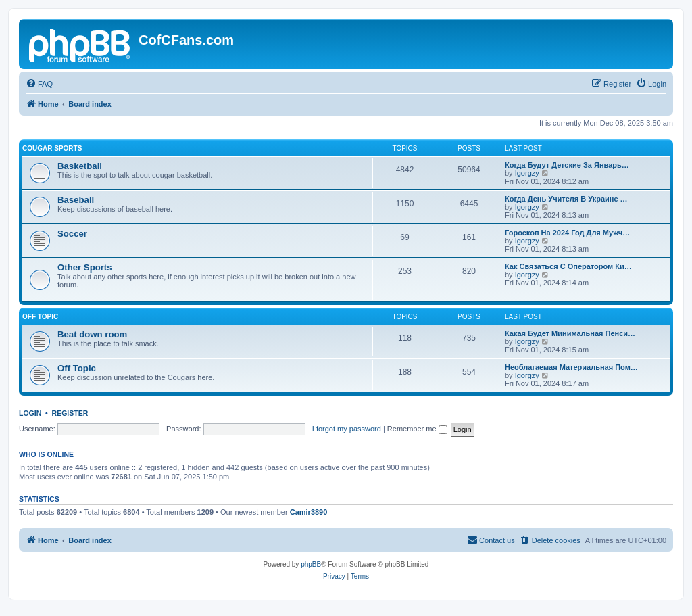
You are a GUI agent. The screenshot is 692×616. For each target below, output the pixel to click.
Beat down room (92, 334)
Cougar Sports (52, 148)
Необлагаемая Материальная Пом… (571, 367)
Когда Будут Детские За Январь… (567, 165)
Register (70, 413)
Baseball (76, 200)
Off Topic (40, 317)
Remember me (417, 429)
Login (30, 413)
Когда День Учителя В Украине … (566, 199)
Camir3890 (309, 512)
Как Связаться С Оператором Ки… (568, 266)
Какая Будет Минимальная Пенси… (570, 333)
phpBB (311, 564)
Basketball (80, 166)
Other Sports (85, 267)
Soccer (72, 234)
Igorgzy (527, 173)
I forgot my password (347, 429)
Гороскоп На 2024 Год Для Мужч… (567, 233)
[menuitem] (39, 84)
